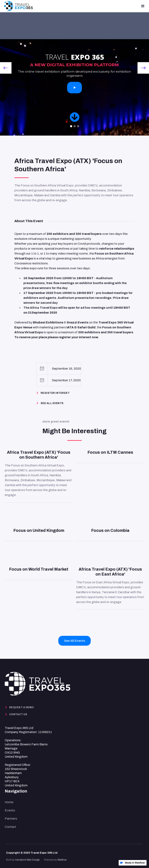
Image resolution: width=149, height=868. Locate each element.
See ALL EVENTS (52, 403)
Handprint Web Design (27, 860)
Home (9, 802)
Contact (10, 827)
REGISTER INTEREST (55, 393)
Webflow (62, 860)
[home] (18, 6)
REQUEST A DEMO (22, 707)
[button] (143, 6)
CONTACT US (18, 714)
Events (10, 810)
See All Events (74, 641)
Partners (11, 819)
